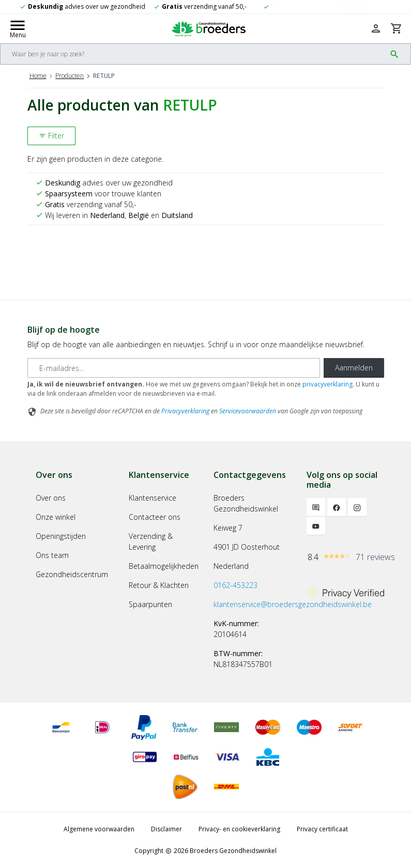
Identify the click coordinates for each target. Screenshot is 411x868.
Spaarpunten (150, 604)
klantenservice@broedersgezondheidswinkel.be (293, 604)
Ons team (52, 555)
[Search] (193, 54)
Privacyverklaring (185, 411)
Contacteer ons (155, 517)
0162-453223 (235, 585)
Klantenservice (153, 498)
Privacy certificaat (322, 829)
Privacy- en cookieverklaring (239, 829)
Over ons (51, 498)
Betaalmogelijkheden (164, 566)
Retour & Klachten (159, 585)
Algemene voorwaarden (99, 829)
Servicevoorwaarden (248, 411)
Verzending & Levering (151, 541)
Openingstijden (61, 536)
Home (38, 76)
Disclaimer (166, 829)
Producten (70, 76)
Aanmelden (354, 368)
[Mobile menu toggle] (18, 28)
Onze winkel (56, 517)
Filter (51, 136)
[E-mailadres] (174, 368)
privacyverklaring (328, 384)
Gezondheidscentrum (72, 574)
